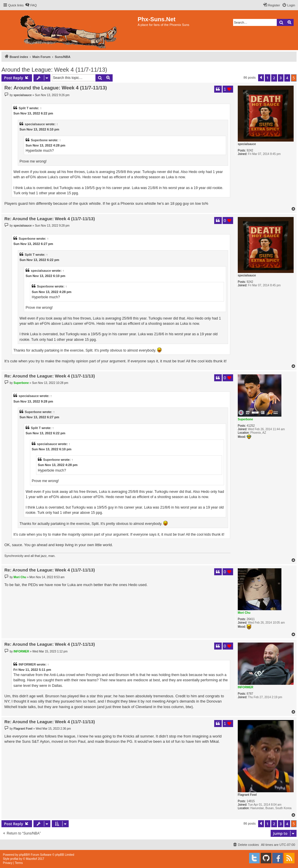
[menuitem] (31, 5)
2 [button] (274, 78)
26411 (251, 619)
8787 (250, 694)
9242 (250, 150)
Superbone (39, 140)
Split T (24, 108)
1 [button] (268, 78)
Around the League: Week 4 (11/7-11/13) (54, 70)
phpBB (24, 855)
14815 (251, 801)
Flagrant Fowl (247, 795)
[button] (261, 78)
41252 (251, 426)
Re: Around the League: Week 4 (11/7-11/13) (56, 88)
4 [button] (287, 78)
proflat (14, 859)
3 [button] (281, 78)
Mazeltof (31, 859)
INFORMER (245, 687)
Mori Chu (244, 613)
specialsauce (247, 144)
